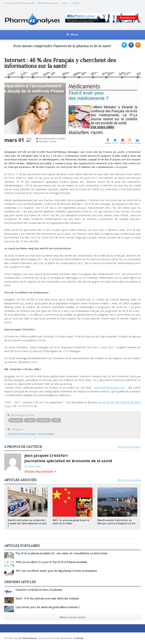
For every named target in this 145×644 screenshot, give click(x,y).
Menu (72, 34)
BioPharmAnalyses (48, 3)
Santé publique (46, 434)
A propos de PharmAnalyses (20, 3)
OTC (57, 420)
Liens (65, 3)
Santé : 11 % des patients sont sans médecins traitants (47, 599)
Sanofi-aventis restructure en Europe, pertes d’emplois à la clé (116, 522)
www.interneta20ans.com (110, 388)
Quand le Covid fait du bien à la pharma (39, 590)
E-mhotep (79, 638)
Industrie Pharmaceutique (22, 434)
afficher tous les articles (72, 617)
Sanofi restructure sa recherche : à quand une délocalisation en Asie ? (27, 523)
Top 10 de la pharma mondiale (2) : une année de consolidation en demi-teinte (62, 553)
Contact (75, 3)
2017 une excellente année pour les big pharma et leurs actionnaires (56, 571)
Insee (30, 420)
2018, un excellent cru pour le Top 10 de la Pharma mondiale (51, 562)
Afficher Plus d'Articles (40, 472)
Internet (44, 420)
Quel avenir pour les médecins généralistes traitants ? (48, 607)
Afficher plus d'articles (129, 447)
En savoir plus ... (34, 466)
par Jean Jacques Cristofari (51, 139)
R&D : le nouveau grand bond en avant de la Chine (71, 522)
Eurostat (16, 420)
